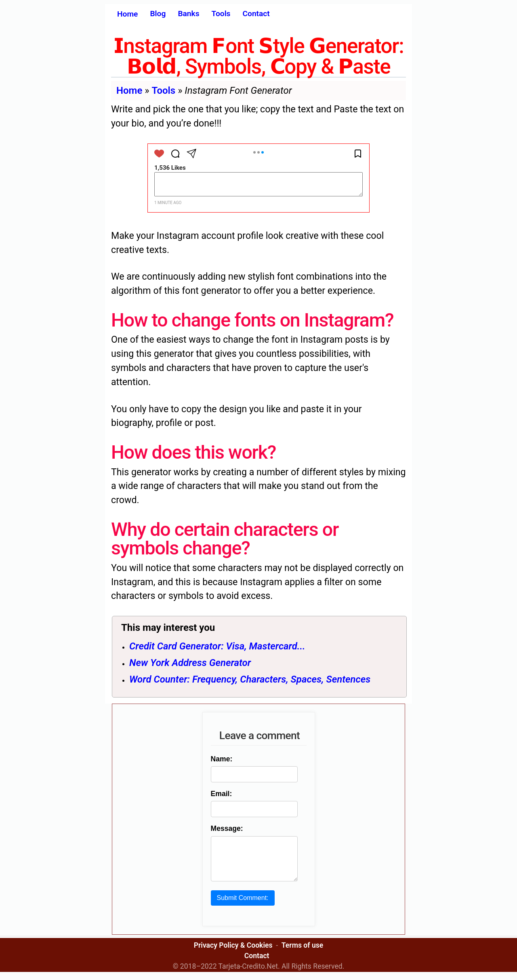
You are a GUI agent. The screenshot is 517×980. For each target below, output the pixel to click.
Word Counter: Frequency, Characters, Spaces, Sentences (250, 679)
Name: (220, 759)
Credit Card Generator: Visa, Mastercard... (217, 646)
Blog (158, 14)
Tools (221, 14)
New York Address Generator (190, 663)
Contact (256, 14)
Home (127, 14)
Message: (225, 828)
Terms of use (302, 953)
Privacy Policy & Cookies (233, 953)
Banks (188, 14)
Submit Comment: (241, 906)
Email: (220, 794)
